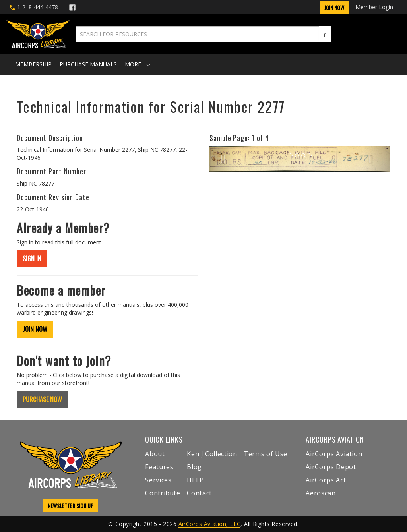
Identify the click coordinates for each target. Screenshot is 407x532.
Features (159, 467)
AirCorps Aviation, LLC (209, 524)
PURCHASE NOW (42, 399)
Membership (33, 64)
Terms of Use (266, 454)
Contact (199, 493)
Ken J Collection (212, 454)
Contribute (163, 493)
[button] (223, 159)
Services (158, 480)
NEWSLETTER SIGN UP (71, 506)
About (155, 454)
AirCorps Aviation (334, 454)
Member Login (374, 7)
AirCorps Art (326, 480)
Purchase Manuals (88, 64)
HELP (195, 480)
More (138, 64)
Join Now (334, 7)
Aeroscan (321, 493)
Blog (194, 467)
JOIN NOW (35, 329)
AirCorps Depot (331, 467)
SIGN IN (32, 259)
